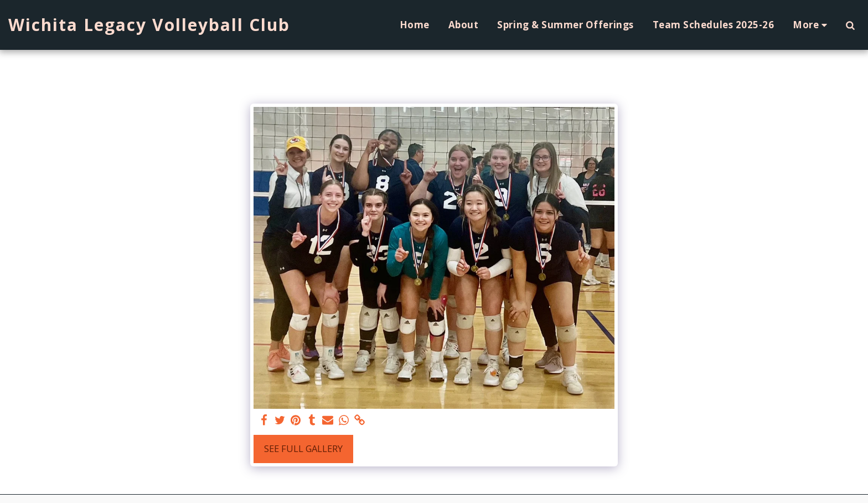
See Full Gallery (303, 448)
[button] (850, 25)
